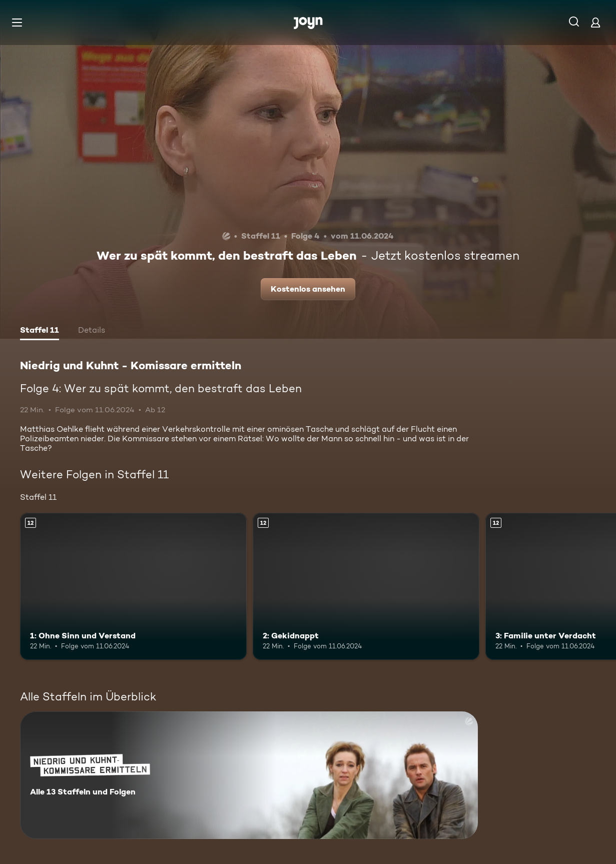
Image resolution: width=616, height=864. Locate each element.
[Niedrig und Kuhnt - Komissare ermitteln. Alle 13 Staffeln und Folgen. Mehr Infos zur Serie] (249, 775)
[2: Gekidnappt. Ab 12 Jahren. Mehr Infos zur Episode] (366, 587)
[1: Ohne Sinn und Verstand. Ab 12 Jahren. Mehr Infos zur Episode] (133, 587)
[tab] (40, 331)
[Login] (595, 22)
